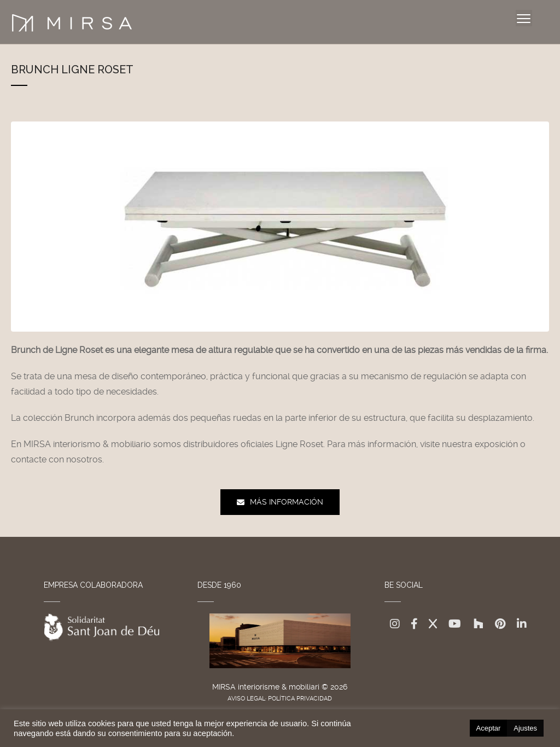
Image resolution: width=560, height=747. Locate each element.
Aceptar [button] (489, 728)
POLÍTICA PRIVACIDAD (300, 699)
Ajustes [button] (525, 728)
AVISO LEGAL (246, 699)
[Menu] (524, 18)
